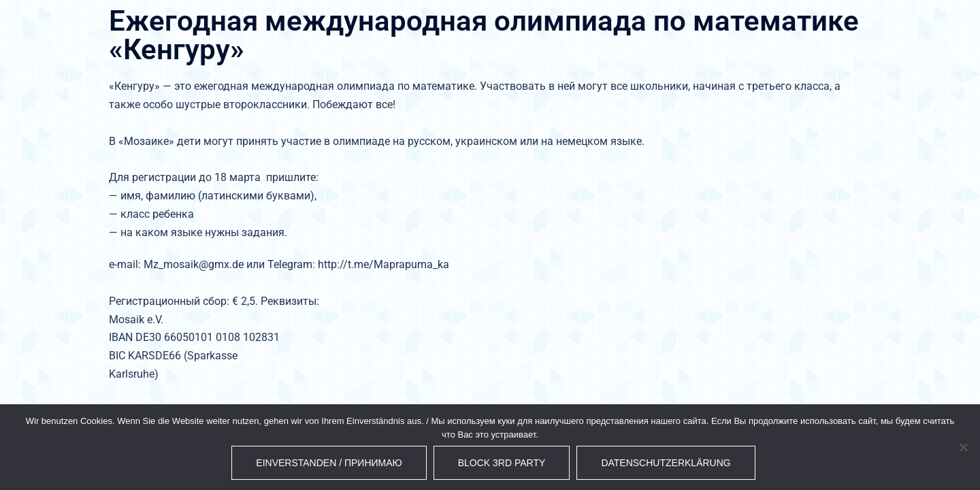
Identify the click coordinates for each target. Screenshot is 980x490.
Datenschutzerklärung (666, 463)
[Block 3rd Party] (963, 447)
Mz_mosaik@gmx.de (194, 264)
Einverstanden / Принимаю (329, 463)
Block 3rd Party (502, 463)
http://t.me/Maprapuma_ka (383, 264)
